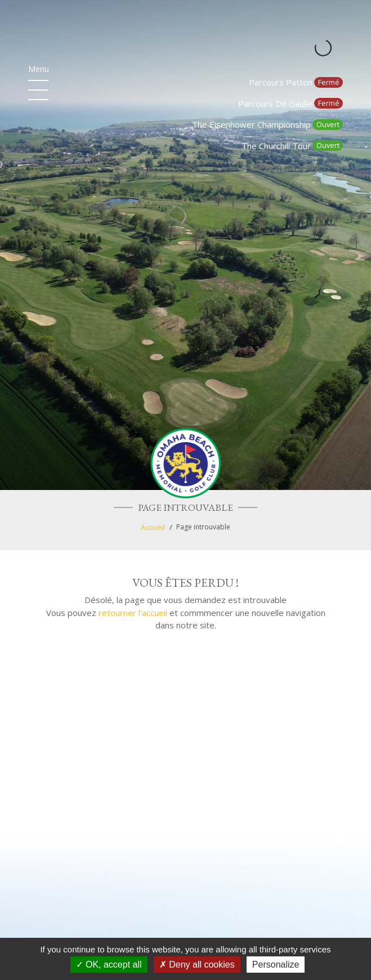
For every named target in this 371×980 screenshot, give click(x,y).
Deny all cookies (197, 965)
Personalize (276, 965)
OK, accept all (109, 965)
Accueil (153, 527)
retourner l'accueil (133, 613)
